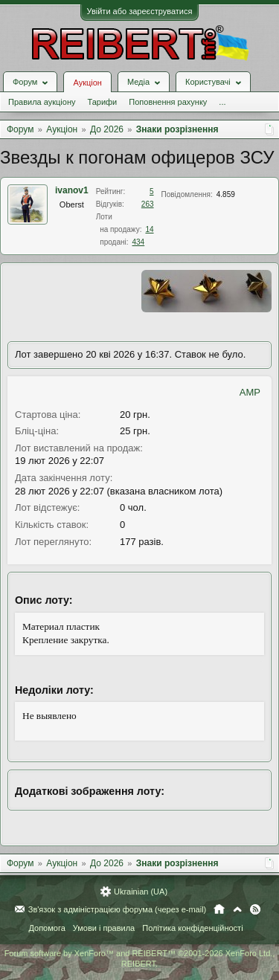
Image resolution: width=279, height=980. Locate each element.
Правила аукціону (42, 102)
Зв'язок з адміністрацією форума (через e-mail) (118, 909)
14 (149, 229)
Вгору (237, 909)
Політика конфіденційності (192, 928)
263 (148, 204)
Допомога (46, 928)
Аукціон (87, 83)
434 (139, 242)
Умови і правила (104, 928)
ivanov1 (72, 190)
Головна (219, 909)
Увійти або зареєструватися (140, 11)
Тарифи (102, 102)
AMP (250, 392)
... (222, 102)
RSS (255, 909)
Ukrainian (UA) (141, 892)
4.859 (226, 194)
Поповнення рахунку (168, 102)
